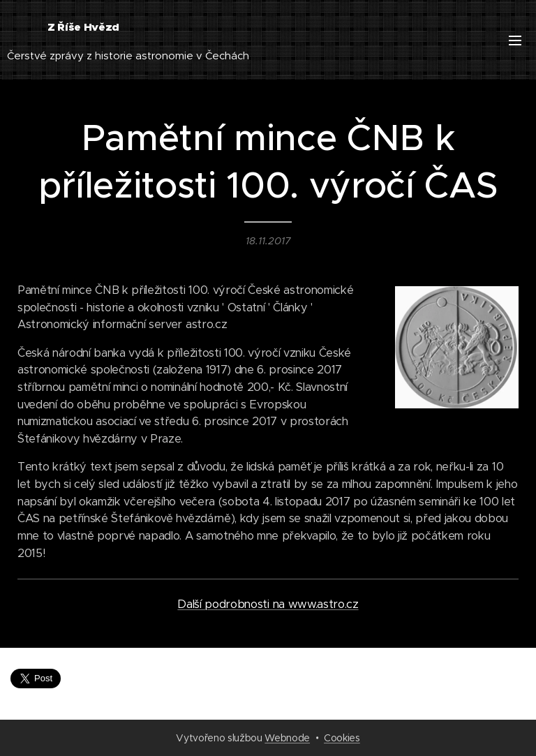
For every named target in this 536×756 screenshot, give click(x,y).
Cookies (342, 738)
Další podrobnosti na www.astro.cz (268, 604)
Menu (515, 40)
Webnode (287, 738)
